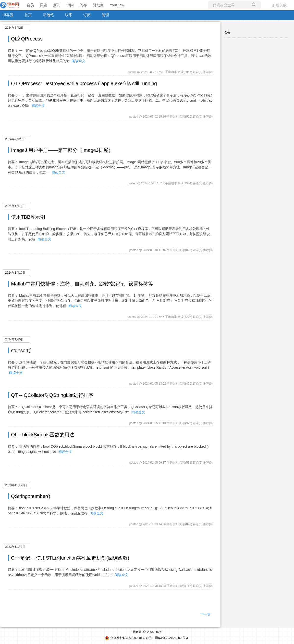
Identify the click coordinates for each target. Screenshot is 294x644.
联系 (69, 15)
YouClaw (117, 5)
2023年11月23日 (16, 485)
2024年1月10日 (15, 273)
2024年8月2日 (14, 28)
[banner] (10, 5)
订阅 (87, 15)
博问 (70, 5)
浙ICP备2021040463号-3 (171, 638)
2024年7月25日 (15, 139)
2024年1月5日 (14, 339)
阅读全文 (79, 61)
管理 (105, 15)
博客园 (8, 15)
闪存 (83, 5)
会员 (30, 5)
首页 (28, 15)
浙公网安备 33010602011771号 (128, 638)
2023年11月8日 (15, 547)
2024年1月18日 (15, 206)
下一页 (206, 615)
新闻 (57, 5)
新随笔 (48, 15)
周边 (44, 5)
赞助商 (98, 5)
